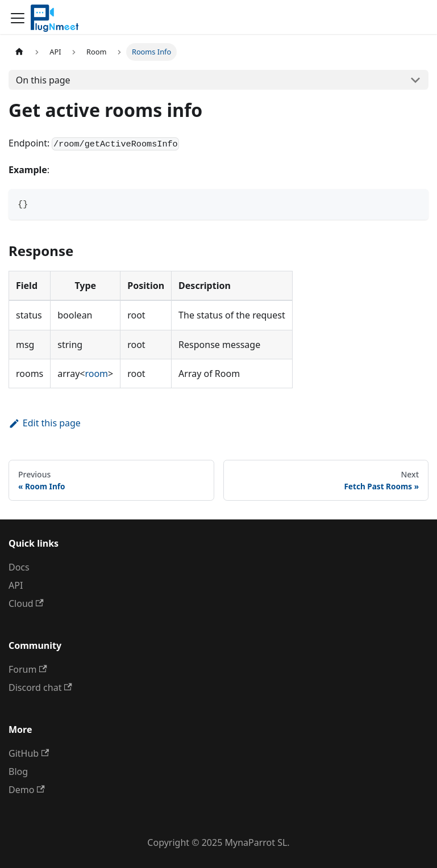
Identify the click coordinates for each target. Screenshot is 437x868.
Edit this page (45, 423)
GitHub (29, 753)
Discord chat (40, 687)
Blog (18, 771)
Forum (28, 669)
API (16, 585)
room (96, 374)
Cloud (26, 603)
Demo (27, 790)
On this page (43, 80)
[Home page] (19, 52)
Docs (19, 567)
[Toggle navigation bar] (18, 18)
